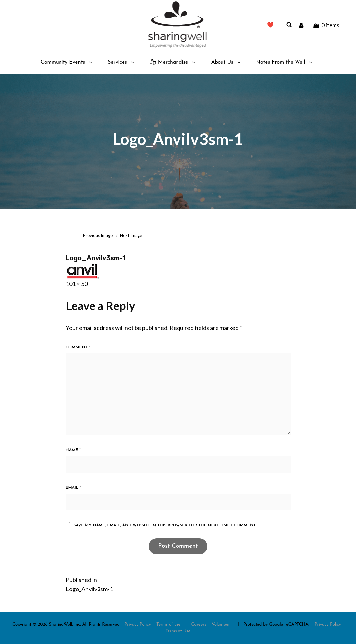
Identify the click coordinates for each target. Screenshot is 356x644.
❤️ (270, 25)
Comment (78, 347)
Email (74, 488)
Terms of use (168, 624)
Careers (199, 624)
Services (121, 62)
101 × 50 (77, 284)
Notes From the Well (285, 62)
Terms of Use (178, 631)
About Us (226, 62)
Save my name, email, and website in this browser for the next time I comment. (165, 525)
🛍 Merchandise (173, 62)
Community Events (67, 62)
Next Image (131, 235)
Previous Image (98, 235)
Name (73, 450)
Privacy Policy (138, 624)
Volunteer (221, 624)
